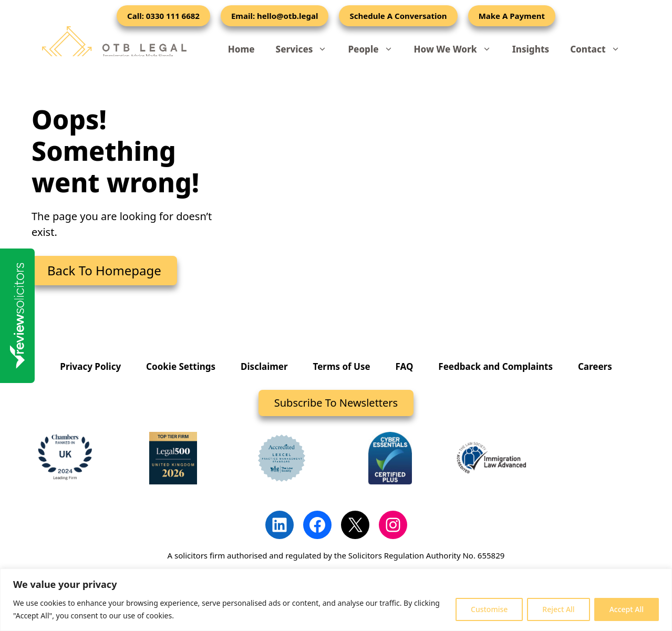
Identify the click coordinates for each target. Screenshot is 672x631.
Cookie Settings (181, 366)
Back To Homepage (104, 270)
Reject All (558, 609)
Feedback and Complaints (495, 366)
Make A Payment (512, 16)
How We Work (458, 49)
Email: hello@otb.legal (275, 16)
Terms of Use (342, 366)
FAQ (405, 366)
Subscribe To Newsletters (336, 403)
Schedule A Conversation (398, 16)
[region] (336, 600)
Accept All (627, 609)
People (375, 49)
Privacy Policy (90, 366)
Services (307, 49)
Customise (489, 609)
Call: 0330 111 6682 (163, 16)
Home (241, 49)
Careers (595, 366)
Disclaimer (264, 366)
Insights (531, 49)
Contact (600, 49)
